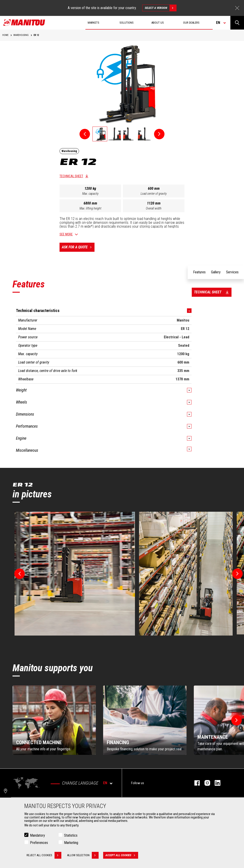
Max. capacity (90, 194)
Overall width (154, 208)
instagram (205, 783)
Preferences (39, 843)
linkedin (215, 783)
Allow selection (83, 855)
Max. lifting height (90, 208)
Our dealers (191, 23)
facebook (195, 783)
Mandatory (37, 835)
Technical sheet (71, 176)
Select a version (161, 8)
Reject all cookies (44, 855)
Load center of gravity (154, 194)
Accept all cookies (122, 855)
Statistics (71, 835)
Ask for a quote (78, 247)
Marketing (71, 843)
